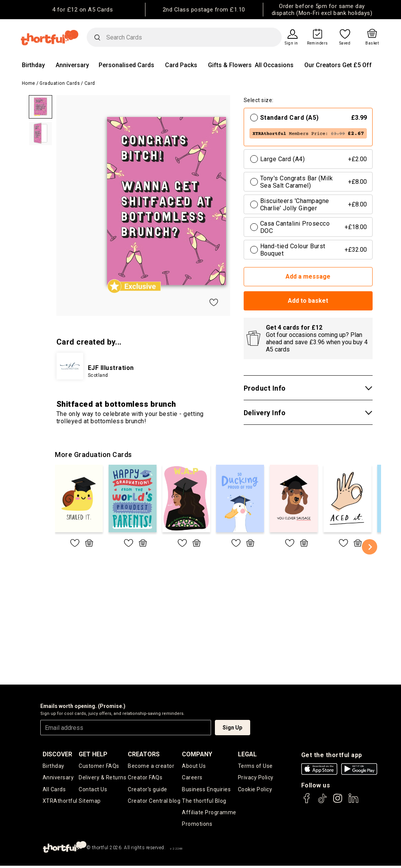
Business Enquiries (206, 790)
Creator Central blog (154, 802)
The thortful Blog (204, 802)
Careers (192, 778)
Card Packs (181, 65)
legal (247, 754)
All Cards (54, 790)
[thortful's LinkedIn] (353, 802)
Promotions (197, 826)
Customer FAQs (99, 766)
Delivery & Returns (102, 778)
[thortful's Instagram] (338, 802)
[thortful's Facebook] (307, 802)
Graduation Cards (60, 83)
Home (29, 83)
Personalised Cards (126, 65)
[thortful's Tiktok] (322, 802)
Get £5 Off (357, 65)
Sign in (291, 43)
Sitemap (90, 802)
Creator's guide (148, 790)
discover (57, 754)
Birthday (33, 65)
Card (90, 83)
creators (144, 754)
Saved (345, 43)
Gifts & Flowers (230, 65)
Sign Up (232, 728)
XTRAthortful (60, 802)
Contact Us (93, 790)
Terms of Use (255, 766)
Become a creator (151, 766)
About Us (194, 766)
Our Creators (323, 65)
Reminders (318, 43)
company (197, 754)
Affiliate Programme (209, 814)
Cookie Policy (255, 790)
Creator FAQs (145, 778)
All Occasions (274, 65)
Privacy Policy (256, 778)
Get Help (93, 754)
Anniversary (72, 65)
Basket (372, 43)
